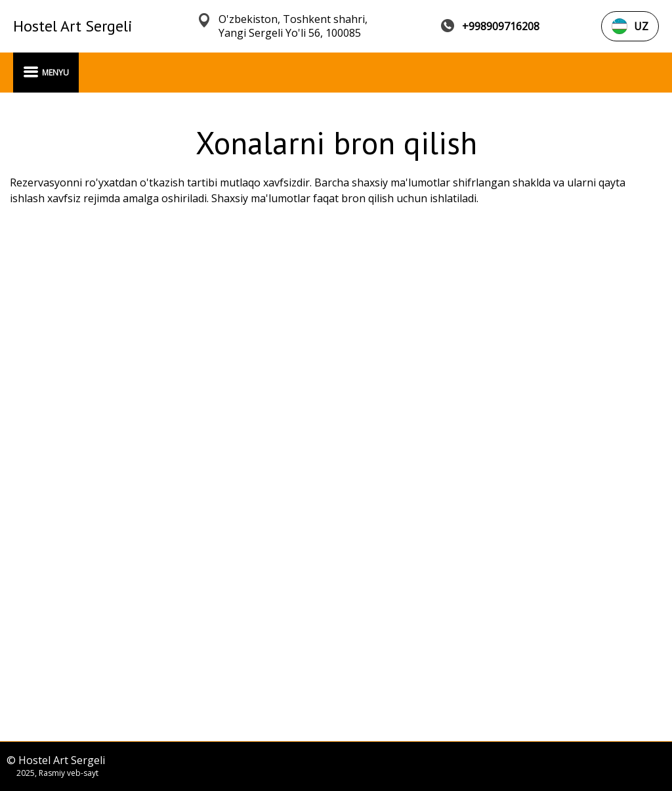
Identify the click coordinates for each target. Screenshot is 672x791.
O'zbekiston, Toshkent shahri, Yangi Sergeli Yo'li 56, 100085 (293, 26)
